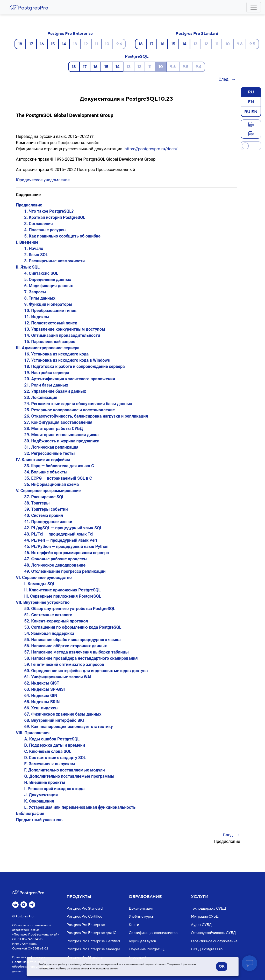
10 (107, 44)
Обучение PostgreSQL (148, 949)
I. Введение (27, 242)
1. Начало (34, 248)
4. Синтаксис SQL (41, 273)
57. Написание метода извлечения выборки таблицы (77, 652)
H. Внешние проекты (45, 782)
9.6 (119, 44)
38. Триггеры (37, 503)
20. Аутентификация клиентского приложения (70, 379)
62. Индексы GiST (42, 683)
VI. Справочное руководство (44, 578)
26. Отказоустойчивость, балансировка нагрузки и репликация (86, 416)
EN (251, 102)
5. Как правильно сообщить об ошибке (62, 236)
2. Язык (36, 255)
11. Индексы (37, 317)
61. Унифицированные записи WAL (58, 677)
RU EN (251, 112)
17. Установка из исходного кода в (67, 360)
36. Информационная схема (52, 484)
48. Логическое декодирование (55, 565)
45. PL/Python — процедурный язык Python (66, 547)
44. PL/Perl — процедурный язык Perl (61, 540)
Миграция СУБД (205, 917)
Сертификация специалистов (153, 933)
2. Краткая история (55, 217)
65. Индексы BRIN (42, 702)
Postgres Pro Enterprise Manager (93, 949)
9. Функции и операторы (48, 304)
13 (75, 44)
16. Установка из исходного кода (57, 354)
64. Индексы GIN (41, 696)
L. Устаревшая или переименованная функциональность (80, 807)
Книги (134, 925)
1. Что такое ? (49, 211)
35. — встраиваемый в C (58, 478)
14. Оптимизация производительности (62, 335)
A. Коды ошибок (52, 739)
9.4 (199, 67)
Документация (141, 909)
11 (96, 44)
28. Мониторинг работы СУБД (54, 429)
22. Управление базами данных (55, 391)
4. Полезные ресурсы (46, 230)
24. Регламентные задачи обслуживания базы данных (78, 404)
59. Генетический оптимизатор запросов (64, 665)
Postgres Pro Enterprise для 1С (91, 933)
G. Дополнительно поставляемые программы (69, 776)
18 (20, 44)
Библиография (30, 814)
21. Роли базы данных (46, 385)
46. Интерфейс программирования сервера (67, 553)
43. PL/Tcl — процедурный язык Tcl (59, 534)
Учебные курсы (142, 917)
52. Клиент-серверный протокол (56, 621)
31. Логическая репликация (52, 447)
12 (86, 44)
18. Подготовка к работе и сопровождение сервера (75, 366)
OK (222, 967)
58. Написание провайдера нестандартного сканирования (81, 658)
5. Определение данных (48, 280)
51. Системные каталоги (48, 615)
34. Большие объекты (46, 472)
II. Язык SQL (28, 267)
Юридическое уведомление (43, 180)
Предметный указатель (39, 820)
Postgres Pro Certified (84, 917)
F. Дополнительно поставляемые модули (65, 770)
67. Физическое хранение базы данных (63, 714)
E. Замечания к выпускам (50, 764)
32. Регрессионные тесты (50, 453)
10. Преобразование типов (50, 311)
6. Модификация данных (49, 286)
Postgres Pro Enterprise (70, 34)
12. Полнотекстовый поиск (51, 323)
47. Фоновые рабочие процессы (56, 559)
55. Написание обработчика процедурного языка (73, 640)
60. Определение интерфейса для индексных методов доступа (86, 671)
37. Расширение (44, 497)
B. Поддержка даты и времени (55, 745)
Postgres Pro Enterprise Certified (93, 941)
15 (53, 44)
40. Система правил (44, 515)
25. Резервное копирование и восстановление (70, 410)
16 (42, 44)
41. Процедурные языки (48, 522)
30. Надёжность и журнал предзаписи (62, 441)
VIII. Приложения (33, 733)
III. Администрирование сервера (48, 348)
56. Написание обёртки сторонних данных (66, 646)
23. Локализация (41, 398)
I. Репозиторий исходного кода (55, 789)
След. (224, 79)
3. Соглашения (39, 224)
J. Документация (41, 795)
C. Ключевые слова (48, 751)
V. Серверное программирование (48, 491)
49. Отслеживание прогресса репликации (65, 571)
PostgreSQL (137, 56)
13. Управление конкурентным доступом (65, 329)
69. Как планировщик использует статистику (69, 727)
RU (251, 92)
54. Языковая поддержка (49, 633)
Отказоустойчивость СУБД (213, 933)
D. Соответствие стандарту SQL (55, 758)
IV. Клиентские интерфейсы (43, 460)
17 (31, 44)
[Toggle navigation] (254, 7)
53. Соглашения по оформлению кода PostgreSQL (73, 627)
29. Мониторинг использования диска (62, 435)
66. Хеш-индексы (41, 708)
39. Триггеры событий (46, 509)
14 (64, 44)
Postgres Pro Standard (197, 34)
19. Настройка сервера (47, 373)
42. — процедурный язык (63, 528)
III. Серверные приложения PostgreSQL (63, 596)
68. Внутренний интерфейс (54, 720)
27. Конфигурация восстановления (58, 422)
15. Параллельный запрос (50, 342)
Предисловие (29, 205)
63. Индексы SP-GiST (45, 689)
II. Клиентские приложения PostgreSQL (63, 590)
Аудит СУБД (201, 925)
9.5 (252, 44)
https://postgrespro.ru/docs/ (151, 149)
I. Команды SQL (40, 584)
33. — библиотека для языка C (59, 466)
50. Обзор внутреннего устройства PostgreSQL (70, 609)
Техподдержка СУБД (209, 909)
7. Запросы (35, 292)
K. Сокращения (39, 801)
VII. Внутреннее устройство (43, 602)
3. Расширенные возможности (55, 261)
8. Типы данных (40, 298)
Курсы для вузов (142, 941)
